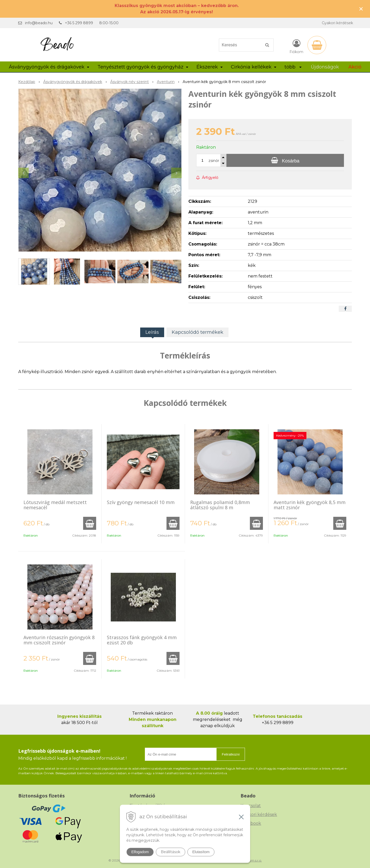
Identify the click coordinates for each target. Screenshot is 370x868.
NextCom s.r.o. (251, 860)
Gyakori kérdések (337, 23)
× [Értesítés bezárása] (361, 9)
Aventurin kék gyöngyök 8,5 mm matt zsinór (310, 505)
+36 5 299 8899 (79, 23)
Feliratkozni (231, 754)
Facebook (251, 823)
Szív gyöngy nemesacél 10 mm (141, 502)
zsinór (214, 161)
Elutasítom (201, 852)
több (293, 67)
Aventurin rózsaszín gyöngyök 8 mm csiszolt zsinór (59, 640)
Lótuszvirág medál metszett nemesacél (55, 505)
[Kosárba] (285, 160)
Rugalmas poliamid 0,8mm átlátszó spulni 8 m (220, 505)
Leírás (152, 332)
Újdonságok (325, 67)
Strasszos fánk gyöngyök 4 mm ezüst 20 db (142, 640)
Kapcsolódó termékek (198, 332)
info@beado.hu (39, 23)
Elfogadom (140, 852)
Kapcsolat (251, 806)
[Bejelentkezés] (296, 46)
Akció (355, 67)
